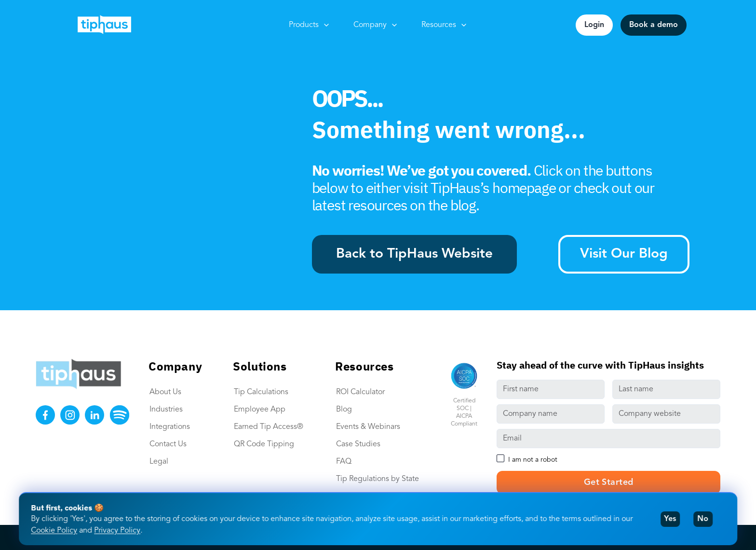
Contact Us (168, 444)
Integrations (170, 427)
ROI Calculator (360, 392)
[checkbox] (500, 458)
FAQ (344, 462)
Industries (166, 410)
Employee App (260, 410)
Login (594, 25)
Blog (344, 410)
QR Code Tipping (264, 444)
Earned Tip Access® (269, 427)
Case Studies (358, 444)
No (703, 519)
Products (310, 25)
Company (376, 25)
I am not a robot (533, 460)
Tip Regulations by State (378, 479)
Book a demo (654, 25)
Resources (445, 25)
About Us (165, 392)
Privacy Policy (117, 531)
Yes (670, 519)
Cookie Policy (54, 531)
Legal (159, 462)
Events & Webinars (368, 427)
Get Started (609, 482)
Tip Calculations (261, 392)
